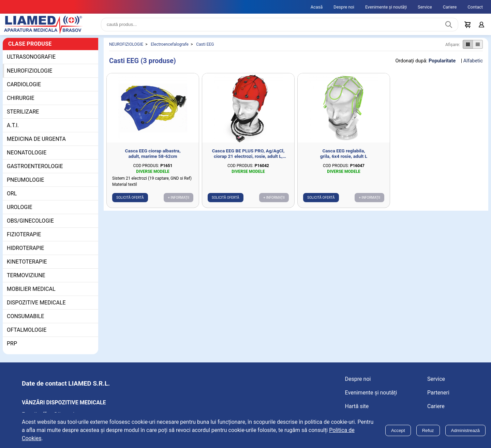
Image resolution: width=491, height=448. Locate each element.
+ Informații (178, 200)
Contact (475, 7)
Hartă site (357, 409)
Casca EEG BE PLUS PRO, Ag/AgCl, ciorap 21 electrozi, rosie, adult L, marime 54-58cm (248, 156)
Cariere (450, 7)
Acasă (317, 7)
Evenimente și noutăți (386, 7)
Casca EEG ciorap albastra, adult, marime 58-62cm (153, 156)
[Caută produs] (449, 26)
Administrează (465, 430)
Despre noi (344, 7)
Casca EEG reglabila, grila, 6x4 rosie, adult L (344, 156)
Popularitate (442, 64)
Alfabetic (473, 64)
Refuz (428, 430)
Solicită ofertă (130, 200)
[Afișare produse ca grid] (468, 47)
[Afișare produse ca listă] (478, 47)
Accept (398, 430)
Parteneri (438, 395)
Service (425, 7)
